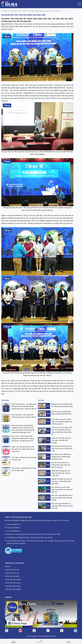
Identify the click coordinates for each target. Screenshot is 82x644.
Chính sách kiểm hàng (13, 586)
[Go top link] (41, 641)
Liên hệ (7, 566)
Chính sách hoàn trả (12, 573)
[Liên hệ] (48, 631)
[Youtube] (20, 631)
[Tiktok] (34, 631)
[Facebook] (7, 631)
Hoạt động (31, 11)
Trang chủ (5, 11)
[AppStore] (75, 631)
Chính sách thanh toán (13, 583)
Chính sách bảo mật (12, 570)
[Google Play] (62, 631)
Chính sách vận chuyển (13, 579)
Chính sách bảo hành (12, 576)
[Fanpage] (41, 614)
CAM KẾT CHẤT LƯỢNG (13, 589)
